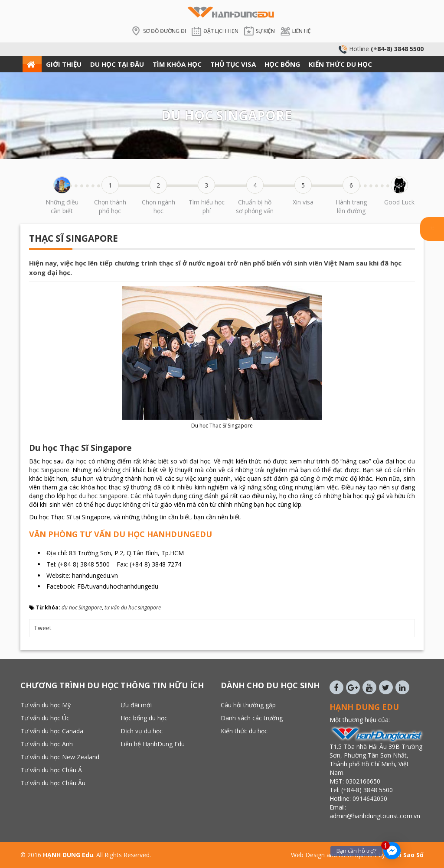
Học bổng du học (144, 718)
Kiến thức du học (244, 731)
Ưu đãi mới (136, 705)
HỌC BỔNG (282, 64)
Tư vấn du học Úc (45, 718)
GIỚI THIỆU (64, 64)
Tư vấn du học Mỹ (46, 705)
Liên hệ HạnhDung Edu (153, 744)
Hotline (381, 49)
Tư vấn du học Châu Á (51, 770)
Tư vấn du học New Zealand (60, 757)
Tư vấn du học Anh (47, 744)
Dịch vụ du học (142, 731)
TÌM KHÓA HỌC (177, 64)
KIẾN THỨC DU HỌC (340, 64)
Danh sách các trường (252, 718)
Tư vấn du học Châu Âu (53, 783)
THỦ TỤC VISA (233, 64)
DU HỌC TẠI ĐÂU (117, 64)
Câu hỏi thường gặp (248, 705)
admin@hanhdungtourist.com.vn (376, 816)
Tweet (43, 628)
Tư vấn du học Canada (52, 731)
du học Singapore (103, 496)
